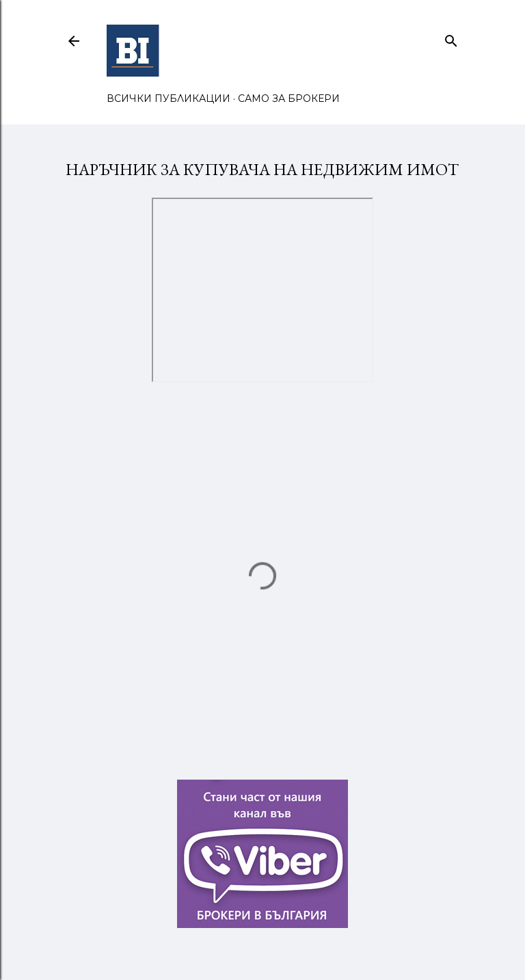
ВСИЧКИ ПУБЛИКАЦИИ (169, 98)
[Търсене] (451, 38)
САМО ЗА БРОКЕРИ (289, 98)
